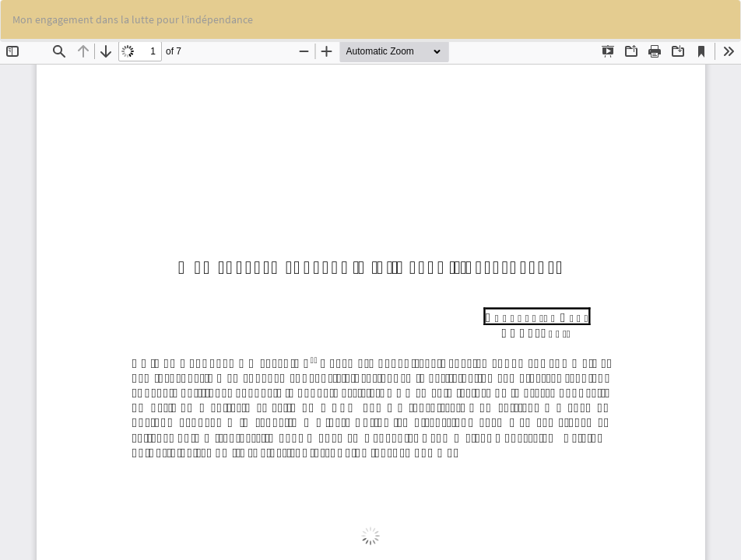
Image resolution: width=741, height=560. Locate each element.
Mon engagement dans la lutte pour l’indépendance (133, 19)
